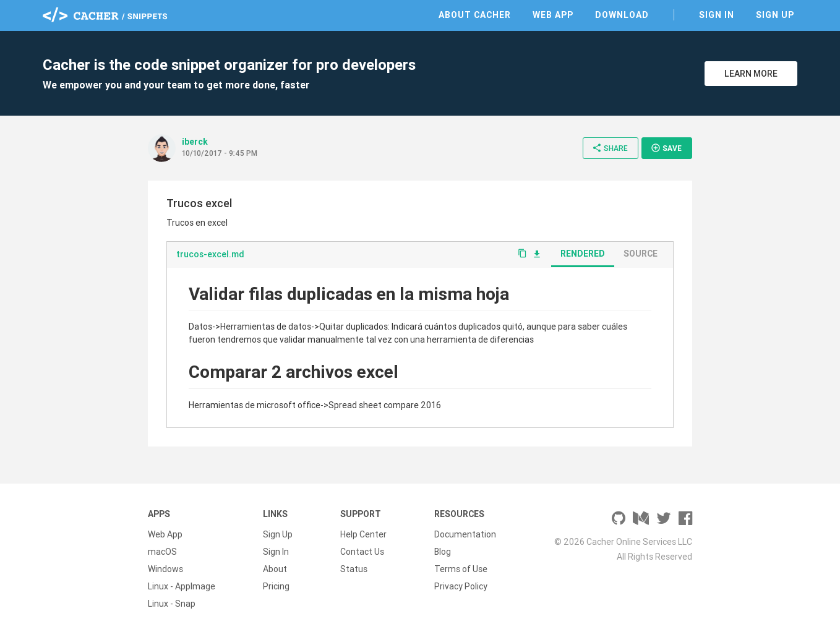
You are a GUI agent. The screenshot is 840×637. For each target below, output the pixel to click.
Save (666, 148)
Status (354, 569)
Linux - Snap (172, 604)
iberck (195, 142)
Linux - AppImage (182, 586)
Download (622, 15)
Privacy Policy (461, 586)
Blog (443, 552)
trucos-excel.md (210, 254)
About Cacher (475, 15)
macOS (162, 552)
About (275, 569)
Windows (165, 569)
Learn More (751, 74)
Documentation (465, 534)
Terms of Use (461, 569)
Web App (553, 15)
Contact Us (362, 552)
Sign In (717, 15)
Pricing (276, 586)
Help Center (363, 534)
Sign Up (775, 15)
